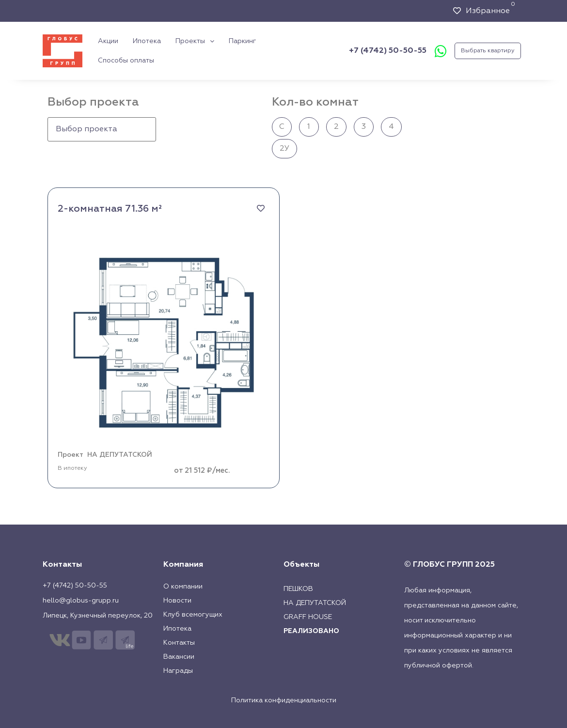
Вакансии (179, 657)
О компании (183, 587)
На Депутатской (315, 603)
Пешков (298, 589)
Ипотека (147, 41)
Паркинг (243, 41)
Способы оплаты (126, 61)
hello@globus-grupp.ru (81, 601)
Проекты (195, 41)
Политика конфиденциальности (284, 700)
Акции (108, 41)
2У (284, 149)
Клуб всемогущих (193, 615)
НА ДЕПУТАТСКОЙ (120, 455)
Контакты (179, 643)
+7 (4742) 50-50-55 (388, 51)
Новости (177, 601)
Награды (178, 671)
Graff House (308, 617)
